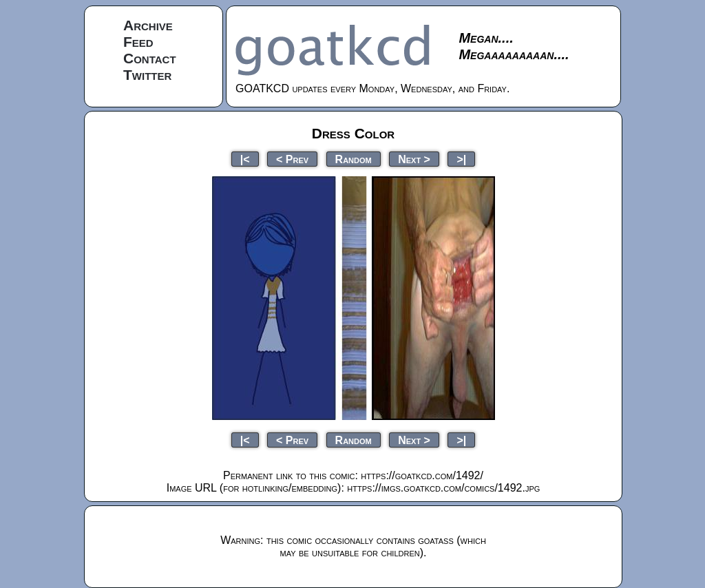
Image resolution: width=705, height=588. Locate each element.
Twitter (147, 75)
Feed (138, 42)
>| (461, 159)
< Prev (292, 159)
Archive (148, 25)
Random (354, 159)
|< (245, 159)
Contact (150, 58)
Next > (414, 159)
